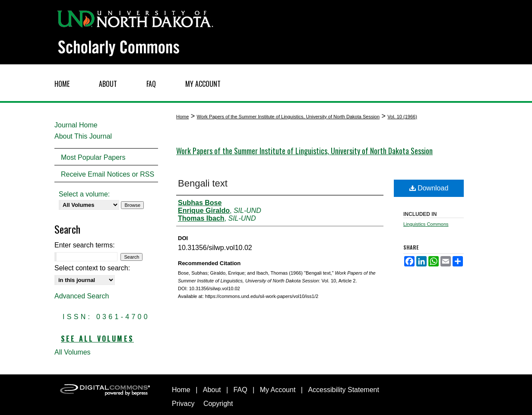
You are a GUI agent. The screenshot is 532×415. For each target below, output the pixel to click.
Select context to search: (92, 268)
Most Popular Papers (93, 157)
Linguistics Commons (426, 224)
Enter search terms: (85, 245)
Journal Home (76, 125)
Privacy (183, 404)
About (212, 390)
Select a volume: (84, 194)
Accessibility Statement (344, 390)
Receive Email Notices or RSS (108, 174)
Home (182, 117)
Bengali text (203, 183)
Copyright (218, 404)
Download (429, 188)
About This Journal (83, 136)
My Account (278, 390)
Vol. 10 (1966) (402, 117)
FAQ (241, 390)
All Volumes (73, 352)
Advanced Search (82, 296)
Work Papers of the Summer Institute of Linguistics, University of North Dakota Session (288, 117)
